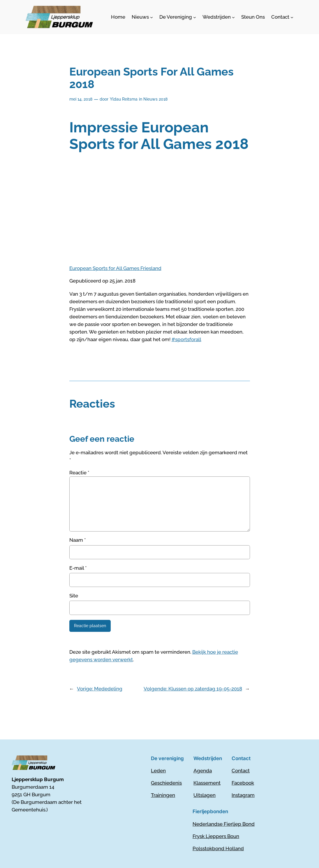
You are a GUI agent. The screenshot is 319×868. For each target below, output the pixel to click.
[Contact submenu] (282, 17)
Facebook (243, 783)
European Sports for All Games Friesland (115, 268)
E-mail (78, 568)
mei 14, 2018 (81, 99)
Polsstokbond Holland (218, 848)
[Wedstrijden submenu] (219, 17)
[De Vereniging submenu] (178, 17)
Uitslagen (205, 795)
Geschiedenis (166, 783)
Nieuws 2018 (155, 99)
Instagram (243, 795)
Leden (158, 771)
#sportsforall (186, 339)
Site (74, 596)
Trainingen (163, 795)
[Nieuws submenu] (142, 17)
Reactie (79, 473)
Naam (78, 540)
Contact (241, 771)
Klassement (207, 783)
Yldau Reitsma (124, 99)
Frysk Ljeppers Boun (216, 836)
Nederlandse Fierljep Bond (224, 824)
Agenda (203, 771)
